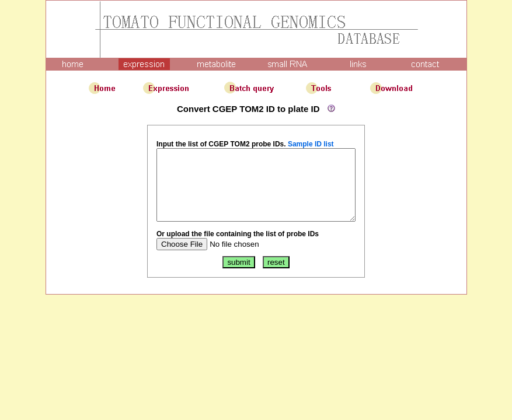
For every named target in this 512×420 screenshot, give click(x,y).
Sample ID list (299, 144)
